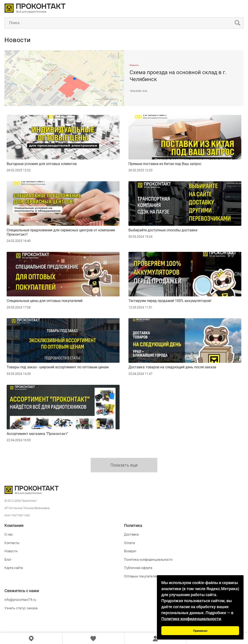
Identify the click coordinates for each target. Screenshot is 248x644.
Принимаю (200, 631)
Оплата (129, 543)
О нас (9, 534)
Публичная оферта (138, 568)
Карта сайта (14, 568)
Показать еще (124, 465)
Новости (11, 551)
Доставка (131, 534)
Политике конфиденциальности (191, 619)
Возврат (130, 551)
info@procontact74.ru (20, 600)
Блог (8, 560)
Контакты (12, 543)
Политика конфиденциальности (148, 560)
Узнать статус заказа (21, 608)
